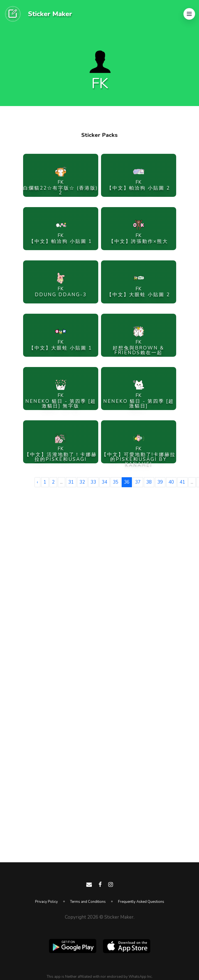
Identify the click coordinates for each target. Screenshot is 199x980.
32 (82, 482)
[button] (189, 14)
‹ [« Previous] (37, 482)
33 (93, 482)
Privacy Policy (46, 902)
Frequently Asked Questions (141, 902)
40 (171, 482)
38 (149, 482)
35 (116, 482)
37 (138, 482)
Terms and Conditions (88, 902)
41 (182, 482)
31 (71, 482)
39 (160, 482)
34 (104, 482)
